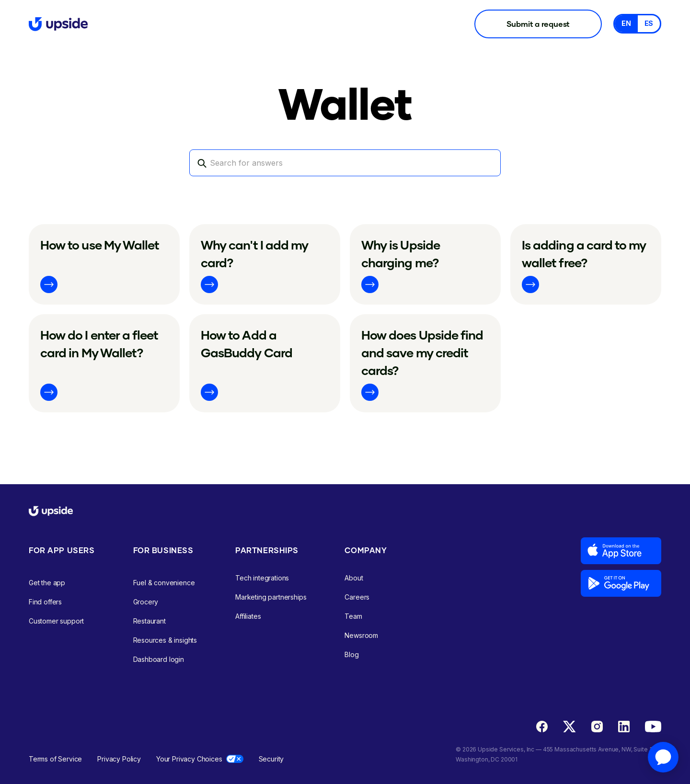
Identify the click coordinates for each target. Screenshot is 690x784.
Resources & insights (165, 640)
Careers (357, 597)
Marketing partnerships (271, 597)
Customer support (56, 621)
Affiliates (248, 616)
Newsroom (361, 635)
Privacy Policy (119, 759)
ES (649, 23)
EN (626, 23)
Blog (351, 654)
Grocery (146, 602)
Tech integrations (262, 578)
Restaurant (149, 621)
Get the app (47, 583)
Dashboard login (159, 659)
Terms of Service (55, 759)
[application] (663, 757)
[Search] (345, 163)
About (354, 578)
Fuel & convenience (164, 583)
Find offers (45, 602)
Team (353, 616)
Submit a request (538, 24)
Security (271, 759)
